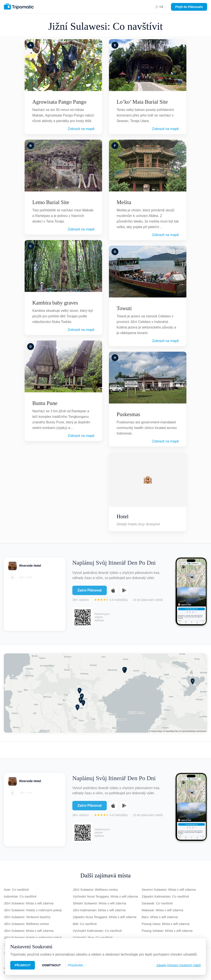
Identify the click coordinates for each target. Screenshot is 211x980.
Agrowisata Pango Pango (59, 102)
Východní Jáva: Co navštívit (93, 937)
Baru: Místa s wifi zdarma (160, 917)
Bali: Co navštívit (85, 924)
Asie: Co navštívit (16, 890)
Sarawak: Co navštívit (157, 903)
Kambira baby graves (55, 303)
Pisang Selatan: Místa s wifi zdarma (167, 931)
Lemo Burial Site (51, 202)
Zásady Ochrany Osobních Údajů (179, 965)
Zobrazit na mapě (81, 129)
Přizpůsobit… (77, 965)
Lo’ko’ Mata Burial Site (142, 102)
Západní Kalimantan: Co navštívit (165, 896)
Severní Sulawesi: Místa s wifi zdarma (169, 890)
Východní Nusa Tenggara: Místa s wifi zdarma (105, 896)
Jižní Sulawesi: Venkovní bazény (27, 917)
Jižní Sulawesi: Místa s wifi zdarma (29, 903)
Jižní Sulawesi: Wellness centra (26, 924)
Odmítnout (51, 965)
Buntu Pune (45, 403)
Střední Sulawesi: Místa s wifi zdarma (99, 903)
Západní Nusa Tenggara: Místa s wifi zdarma (105, 917)
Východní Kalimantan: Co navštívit (97, 931)
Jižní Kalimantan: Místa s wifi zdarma (99, 910)
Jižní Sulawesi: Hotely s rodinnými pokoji (33, 910)
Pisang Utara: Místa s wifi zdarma (166, 924)
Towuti (124, 308)
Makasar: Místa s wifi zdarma (162, 910)
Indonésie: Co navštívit (20, 896)
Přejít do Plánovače (189, 7)
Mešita (124, 202)
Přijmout (23, 965)
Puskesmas (128, 414)
